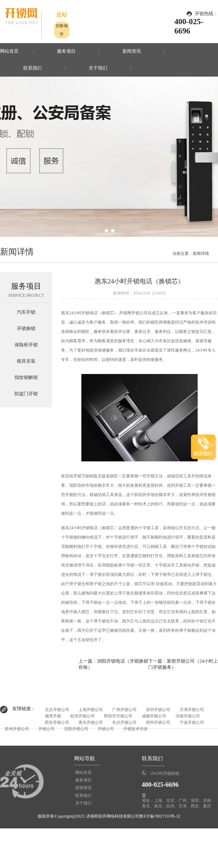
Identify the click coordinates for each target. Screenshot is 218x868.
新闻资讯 (132, 51)
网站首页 (9, 51)
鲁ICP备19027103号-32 (160, 816)
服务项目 (66, 51)
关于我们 (98, 68)
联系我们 (33, 68)
